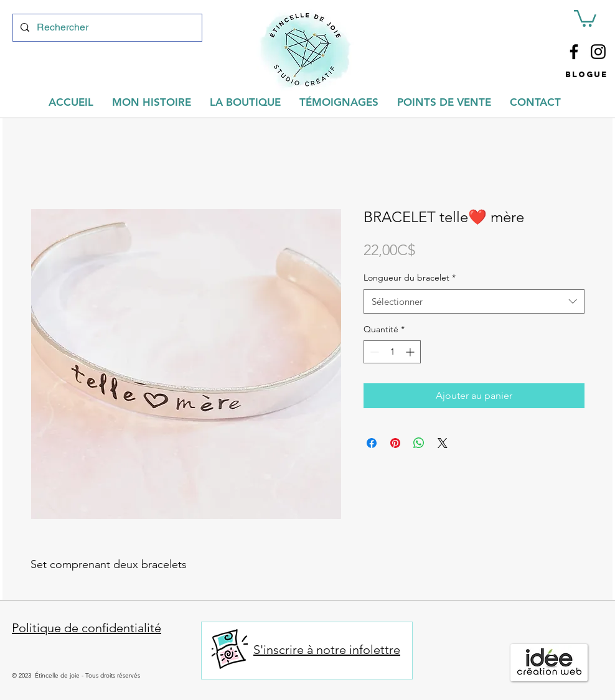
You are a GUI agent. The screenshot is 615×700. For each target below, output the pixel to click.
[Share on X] (443, 443)
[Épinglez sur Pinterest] (395, 443)
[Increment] (411, 352)
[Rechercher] (106, 28)
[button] (585, 17)
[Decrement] (373, 352)
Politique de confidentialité (87, 628)
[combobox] (474, 301)
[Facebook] (574, 52)
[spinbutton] (392, 352)
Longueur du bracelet (410, 278)
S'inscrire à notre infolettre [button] (327, 650)
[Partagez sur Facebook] (372, 443)
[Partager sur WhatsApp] (419, 443)
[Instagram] (598, 52)
